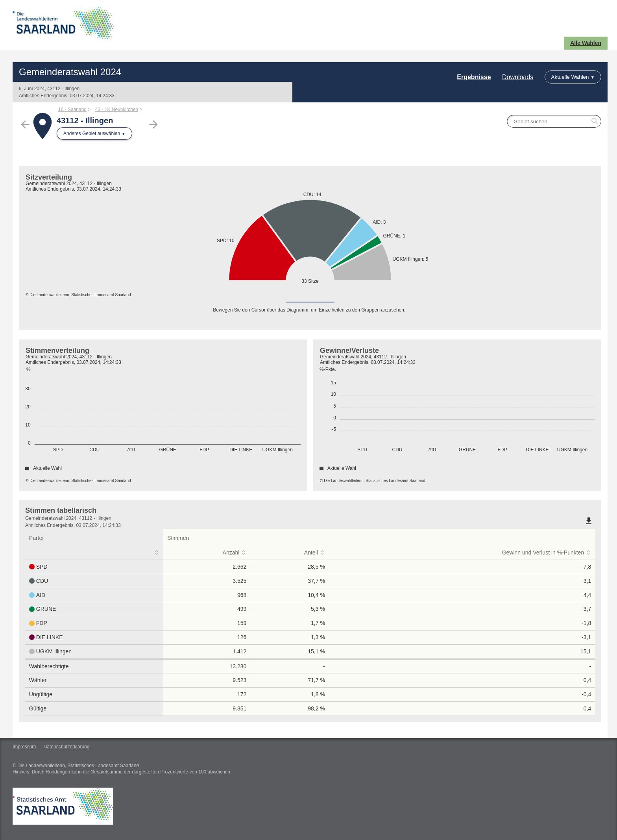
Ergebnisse (474, 77)
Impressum (24, 747)
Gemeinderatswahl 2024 (70, 72)
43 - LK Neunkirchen (117, 109)
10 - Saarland (72, 109)
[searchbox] (554, 121)
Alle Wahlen (586, 43)
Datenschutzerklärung (67, 747)
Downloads (518, 77)
